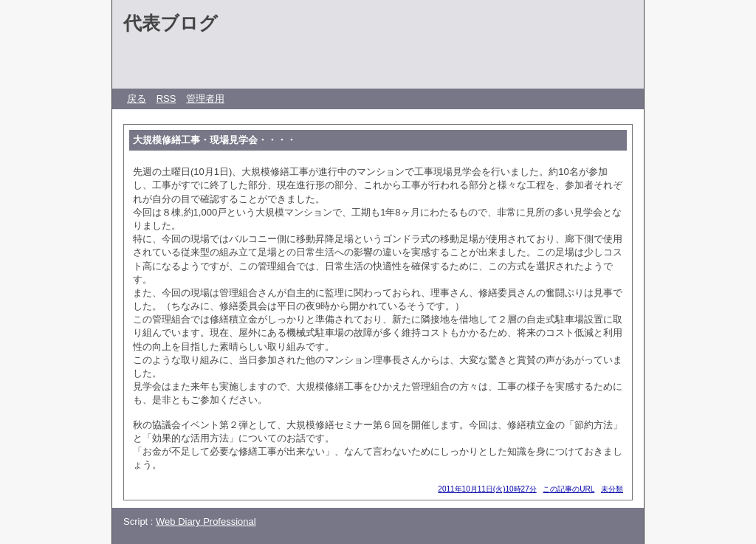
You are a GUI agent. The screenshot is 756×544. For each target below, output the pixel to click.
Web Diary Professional (206, 521)
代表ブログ (171, 23)
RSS (166, 99)
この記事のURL (568, 489)
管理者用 (205, 99)
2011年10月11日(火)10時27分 (487, 489)
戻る (137, 99)
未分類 (612, 489)
